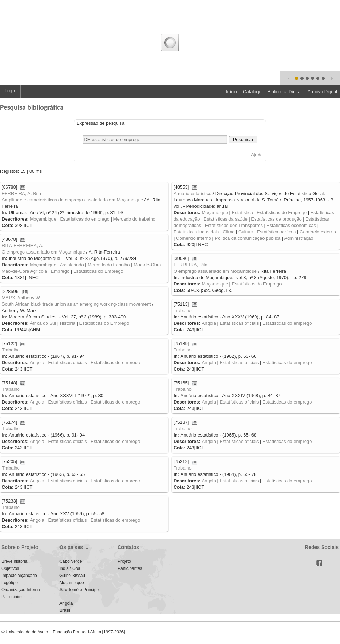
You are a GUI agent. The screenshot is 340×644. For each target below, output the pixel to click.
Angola (209, 323)
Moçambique (43, 219)
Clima (229, 232)
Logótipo (10, 583)
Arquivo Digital (322, 92)
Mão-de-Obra (147, 265)
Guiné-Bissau (72, 576)
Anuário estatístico (192, 193)
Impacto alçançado (19, 576)
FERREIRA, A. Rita (21, 193)
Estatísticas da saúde (226, 219)
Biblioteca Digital (284, 92)
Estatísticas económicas (291, 225)
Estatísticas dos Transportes (234, 225)
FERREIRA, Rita (191, 265)
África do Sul (43, 323)
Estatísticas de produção (276, 219)
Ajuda (257, 155)
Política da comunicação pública (248, 238)
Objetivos (10, 568)
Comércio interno (194, 238)
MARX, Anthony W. (21, 298)
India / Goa (70, 568)
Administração (299, 238)
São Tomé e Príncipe (79, 590)
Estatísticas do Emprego (282, 213)
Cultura (246, 232)
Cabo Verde (71, 561)
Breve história (14, 561)
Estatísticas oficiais (239, 323)
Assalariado (72, 265)
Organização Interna (21, 590)
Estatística (243, 213)
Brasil (65, 610)
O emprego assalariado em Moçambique (43, 252)
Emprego (60, 271)
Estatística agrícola (277, 232)
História (68, 323)
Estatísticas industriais (196, 232)
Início (231, 92)
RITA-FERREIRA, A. (23, 246)
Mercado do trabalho (134, 219)
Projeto (124, 561)
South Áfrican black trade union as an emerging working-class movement (76, 304)
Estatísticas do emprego (85, 219)
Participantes (130, 568)
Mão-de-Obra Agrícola (24, 271)
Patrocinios (12, 597)
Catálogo (252, 92)
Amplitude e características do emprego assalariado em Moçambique (72, 200)
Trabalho (183, 310)
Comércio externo (318, 232)
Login (10, 91)
